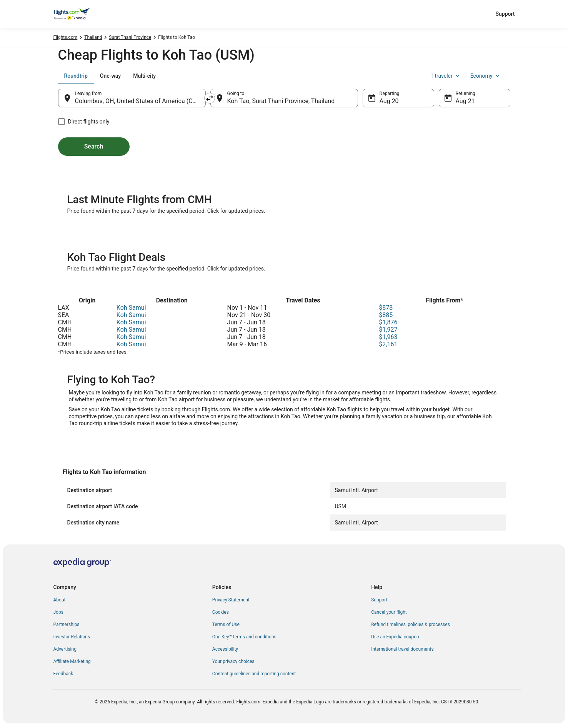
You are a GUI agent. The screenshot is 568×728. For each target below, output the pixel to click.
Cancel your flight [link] (389, 612)
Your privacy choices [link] (233, 661)
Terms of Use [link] (226, 624)
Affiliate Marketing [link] (72, 661)
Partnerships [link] (67, 624)
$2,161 (388, 344)
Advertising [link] (65, 649)
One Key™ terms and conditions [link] (244, 637)
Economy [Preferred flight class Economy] (486, 76)
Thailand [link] (93, 37)
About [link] (60, 600)
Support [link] (379, 600)
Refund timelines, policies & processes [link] (411, 624)
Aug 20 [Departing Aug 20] (389, 101)
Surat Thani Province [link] (130, 37)
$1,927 (388, 330)
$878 (386, 308)
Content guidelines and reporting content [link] (254, 674)
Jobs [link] (58, 612)
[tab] (76, 76)
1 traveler (446, 76)
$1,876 (388, 322)
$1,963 (388, 337)
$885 (386, 315)
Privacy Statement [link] (231, 600)
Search (94, 146)
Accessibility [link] (225, 649)
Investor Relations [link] (72, 637)
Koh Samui (131, 308)
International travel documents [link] (402, 649)
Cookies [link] (221, 612)
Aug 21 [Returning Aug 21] (465, 101)
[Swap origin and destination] (210, 98)
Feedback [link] (63, 674)
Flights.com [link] (66, 37)
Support (505, 14)
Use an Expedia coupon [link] (395, 637)
